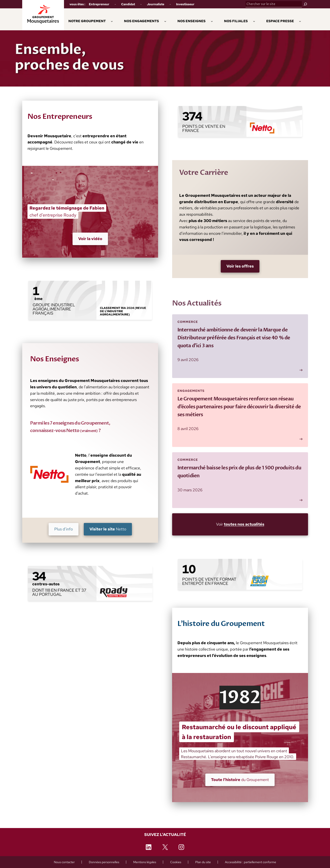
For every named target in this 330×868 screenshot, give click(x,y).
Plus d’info (63, 529)
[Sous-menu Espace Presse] (300, 21)
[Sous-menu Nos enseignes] (212, 21)
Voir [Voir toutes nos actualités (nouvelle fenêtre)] (240, 524)
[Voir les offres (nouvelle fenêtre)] (240, 266)
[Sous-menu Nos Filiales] (254, 21)
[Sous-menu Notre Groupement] (112, 21)
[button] (141, 21)
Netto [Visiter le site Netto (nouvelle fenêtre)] (108, 529)
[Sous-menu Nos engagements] (165, 21)
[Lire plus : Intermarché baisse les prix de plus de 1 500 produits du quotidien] (240, 480)
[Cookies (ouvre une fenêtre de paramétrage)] (176, 862)
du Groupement (240, 780)
